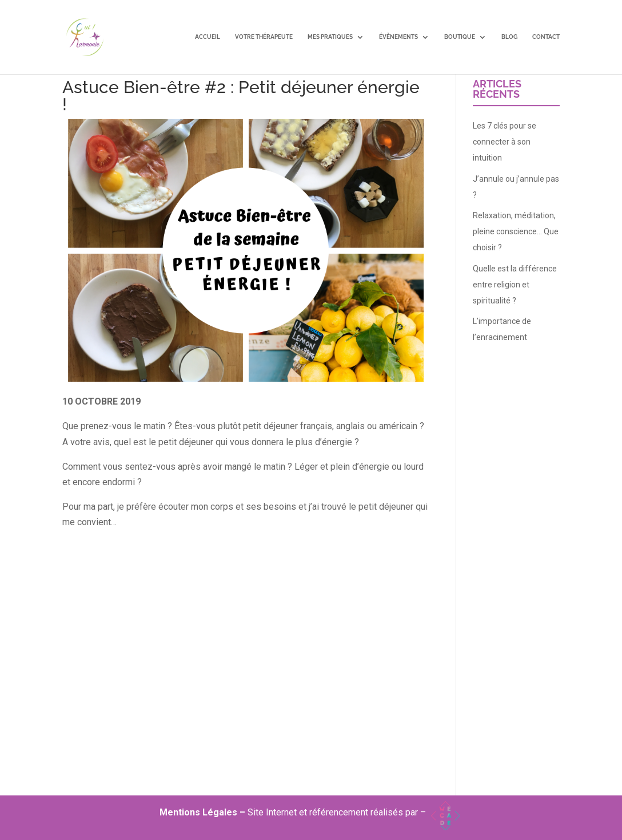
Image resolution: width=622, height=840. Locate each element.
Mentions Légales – (204, 812)
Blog (509, 37)
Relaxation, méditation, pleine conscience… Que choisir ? (516, 231)
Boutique (460, 37)
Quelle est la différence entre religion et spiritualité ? (515, 285)
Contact (546, 37)
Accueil (208, 37)
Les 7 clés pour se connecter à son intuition (505, 142)
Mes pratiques (330, 37)
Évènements (398, 37)
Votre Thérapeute (264, 37)
